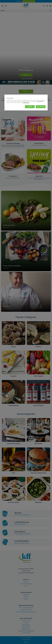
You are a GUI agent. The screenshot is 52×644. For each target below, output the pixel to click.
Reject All (30, 107)
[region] (26, 102)
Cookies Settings (40, 101)
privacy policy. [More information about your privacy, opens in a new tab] (26, 103)
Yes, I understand (41, 107)
